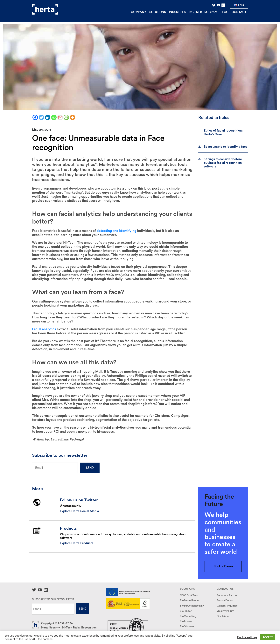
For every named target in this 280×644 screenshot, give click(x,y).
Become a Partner (227, 595)
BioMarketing (188, 616)
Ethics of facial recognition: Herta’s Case (223, 132)
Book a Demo (223, 566)
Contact (239, 12)
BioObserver (187, 627)
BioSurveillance (189, 601)
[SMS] (66, 117)
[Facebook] (35, 117)
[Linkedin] (48, 117)
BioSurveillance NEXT (193, 606)
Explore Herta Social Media (79, 511)
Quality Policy (225, 611)
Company (139, 12)
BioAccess (186, 621)
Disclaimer (223, 616)
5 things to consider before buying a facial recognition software (223, 163)
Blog (224, 12)
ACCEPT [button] (268, 637)
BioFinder (186, 611)
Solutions (158, 12)
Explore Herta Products (77, 543)
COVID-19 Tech (189, 595)
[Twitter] (41, 117)
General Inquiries (227, 606)
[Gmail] (60, 117)
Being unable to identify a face (226, 147)
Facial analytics (44, 329)
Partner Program (203, 12)
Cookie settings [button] (247, 637)
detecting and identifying (116, 231)
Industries (177, 12)
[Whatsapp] (54, 117)
